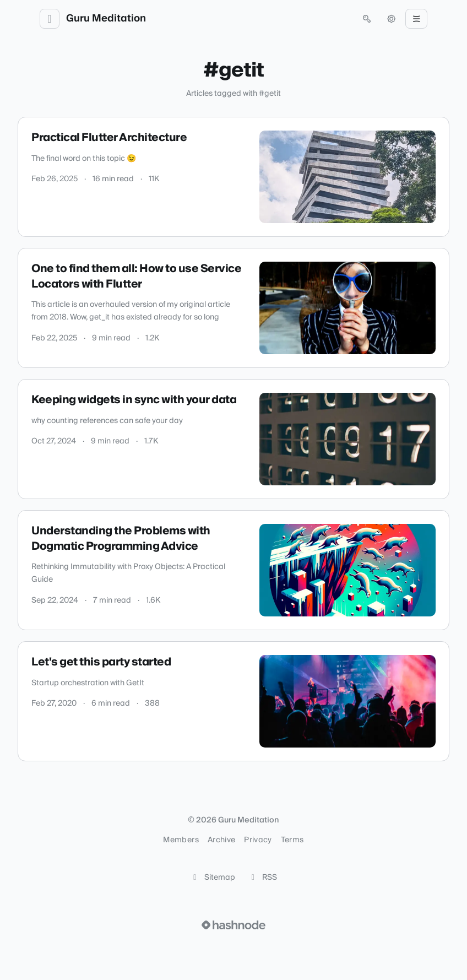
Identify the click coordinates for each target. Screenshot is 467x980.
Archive (221, 840)
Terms (292, 840)
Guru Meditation (106, 19)
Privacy (258, 840)
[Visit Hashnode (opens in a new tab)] (233, 925)
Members (181, 840)
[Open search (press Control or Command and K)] (367, 19)
